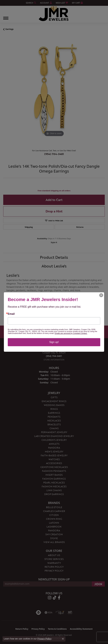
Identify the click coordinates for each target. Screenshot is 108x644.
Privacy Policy (44, 639)
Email (11, 314)
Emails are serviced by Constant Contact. (71, 333)
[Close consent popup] (63, 639)
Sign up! (54, 342)
